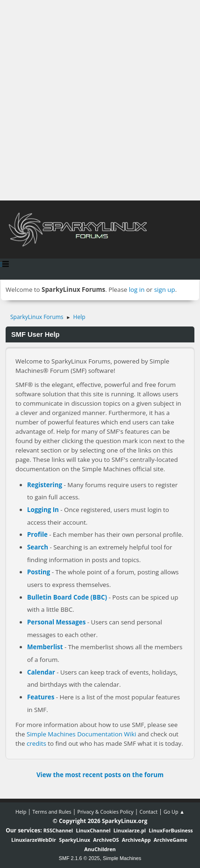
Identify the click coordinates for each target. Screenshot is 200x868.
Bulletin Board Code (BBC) (67, 597)
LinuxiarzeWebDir (34, 840)
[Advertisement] (100, 100)
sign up (165, 289)
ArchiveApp (136, 840)
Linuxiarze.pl (130, 830)
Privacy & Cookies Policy (105, 812)
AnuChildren (100, 849)
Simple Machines (122, 858)
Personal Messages (56, 622)
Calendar (41, 672)
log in (137, 289)
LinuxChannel (93, 830)
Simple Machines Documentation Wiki (81, 734)
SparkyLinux (75, 840)
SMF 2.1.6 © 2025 (79, 858)
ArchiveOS (106, 840)
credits (36, 743)
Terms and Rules (52, 812)
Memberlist (45, 647)
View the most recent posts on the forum (100, 775)
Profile (37, 534)
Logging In (43, 510)
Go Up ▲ (174, 812)
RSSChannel (58, 830)
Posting (39, 572)
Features (41, 697)
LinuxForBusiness (171, 830)
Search (38, 547)
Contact (148, 812)
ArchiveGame (171, 840)
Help (21, 812)
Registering (45, 485)
